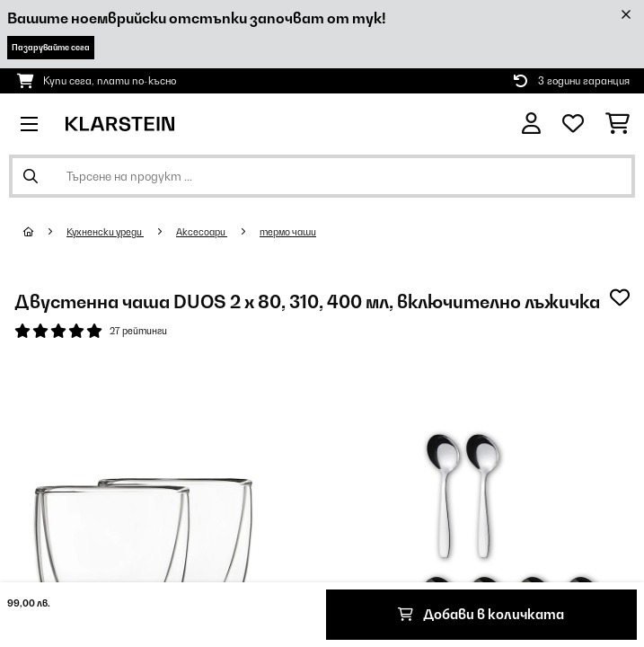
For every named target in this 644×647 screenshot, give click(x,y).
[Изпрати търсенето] (31, 176)
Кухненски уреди (105, 232)
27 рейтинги (138, 331)
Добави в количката (481, 614)
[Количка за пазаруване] (618, 124)
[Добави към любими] (620, 297)
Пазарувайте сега (51, 47)
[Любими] (573, 124)
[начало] (45, 232)
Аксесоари (202, 232)
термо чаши (288, 232)
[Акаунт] (531, 124)
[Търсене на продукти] (322, 176)
